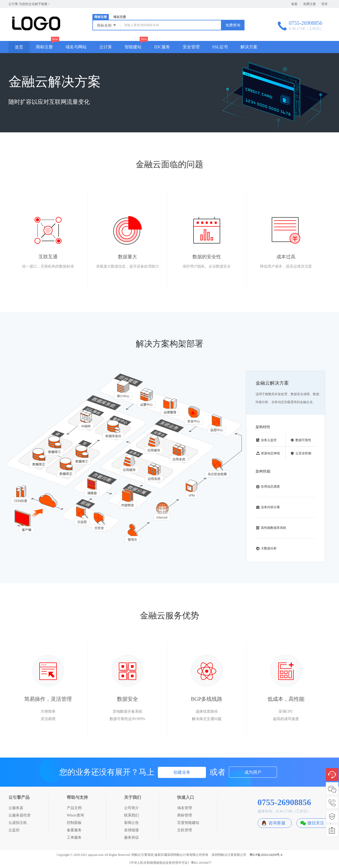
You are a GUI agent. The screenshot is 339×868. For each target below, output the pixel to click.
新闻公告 (131, 823)
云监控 (14, 830)
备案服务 (74, 830)
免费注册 (309, 4)
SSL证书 (220, 47)
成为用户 (253, 772)
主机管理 (185, 830)
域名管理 (185, 808)
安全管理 (191, 47)
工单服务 (74, 837)
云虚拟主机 (18, 823)
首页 (19, 47)
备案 (294, 4)
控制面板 (74, 823)
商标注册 (101, 17)
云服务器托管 (20, 815)
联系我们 (131, 815)
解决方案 (249, 47)
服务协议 (131, 837)
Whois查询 (75, 815)
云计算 (106, 47)
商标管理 (185, 815)
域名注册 (120, 17)
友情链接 (131, 830)
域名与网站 (76, 47)
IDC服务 (162, 47)
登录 (324, 4)
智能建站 (133, 47)
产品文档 (74, 808)
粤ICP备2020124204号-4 (266, 855)
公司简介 (131, 808)
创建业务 (182, 772)
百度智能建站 (188, 823)
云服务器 (16, 808)
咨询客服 (277, 823)
